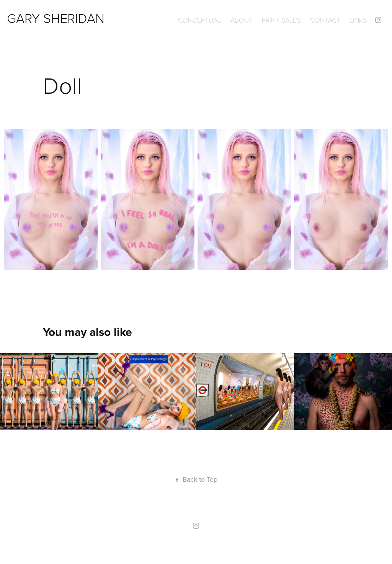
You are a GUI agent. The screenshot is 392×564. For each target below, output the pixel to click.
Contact (325, 20)
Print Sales (281, 20)
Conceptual (199, 20)
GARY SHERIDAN (56, 18)
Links (358, 20)
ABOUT (242, 20)
